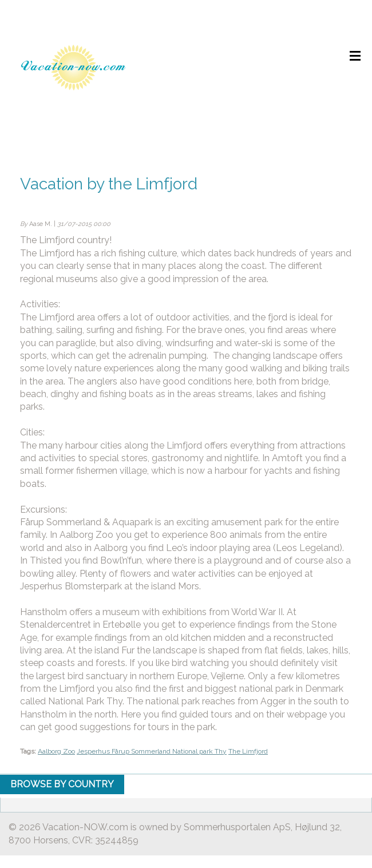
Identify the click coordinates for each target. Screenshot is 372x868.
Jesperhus (94, 751)
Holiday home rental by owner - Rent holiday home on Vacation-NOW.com (73, 67)
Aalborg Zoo (56, 751)
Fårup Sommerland (142, 751)
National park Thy (199, 751)
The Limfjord (248, 751)
